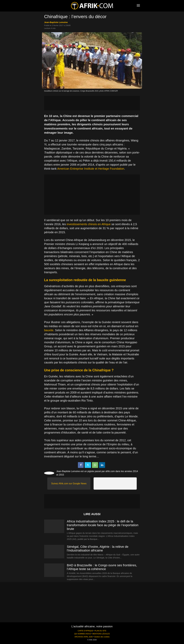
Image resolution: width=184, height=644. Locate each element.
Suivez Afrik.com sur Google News (69, 484)
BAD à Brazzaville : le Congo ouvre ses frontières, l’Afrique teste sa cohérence (102, 567)
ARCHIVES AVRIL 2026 (84, 637)
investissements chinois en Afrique (89, 224)
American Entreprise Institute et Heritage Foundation (91, 169)
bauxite (49, 330)
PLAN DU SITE (100, 631)
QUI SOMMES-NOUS (83, 634)
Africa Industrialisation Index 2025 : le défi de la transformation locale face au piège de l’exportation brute (103, 525)
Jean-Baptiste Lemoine (56, 22)
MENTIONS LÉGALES (101, 634)
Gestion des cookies (102, 637)
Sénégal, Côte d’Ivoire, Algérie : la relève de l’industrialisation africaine (98, 549)
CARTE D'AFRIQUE (85, 631)
